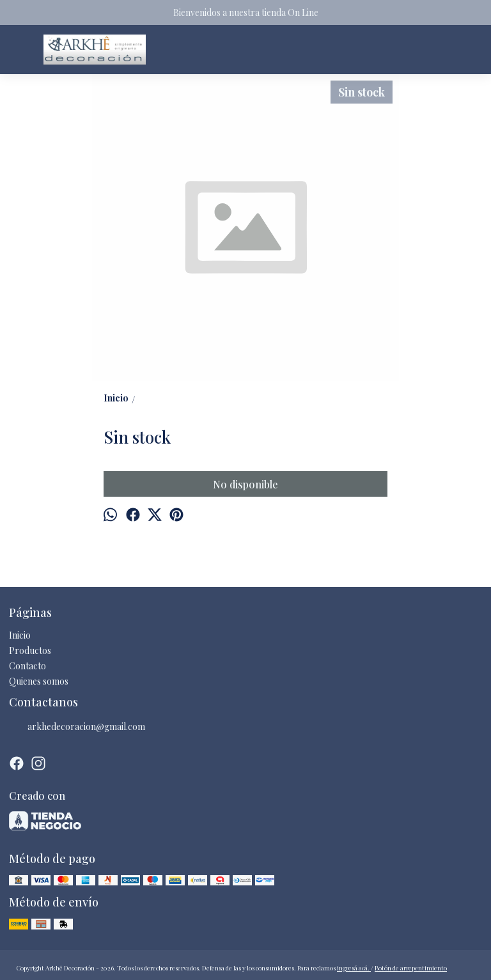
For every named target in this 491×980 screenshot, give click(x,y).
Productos (30, 650)
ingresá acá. (354, 968)
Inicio (20, 635)
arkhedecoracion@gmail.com (77, 727)
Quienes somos (39, 681)
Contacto (27, 666)
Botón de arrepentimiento (411, 968)
